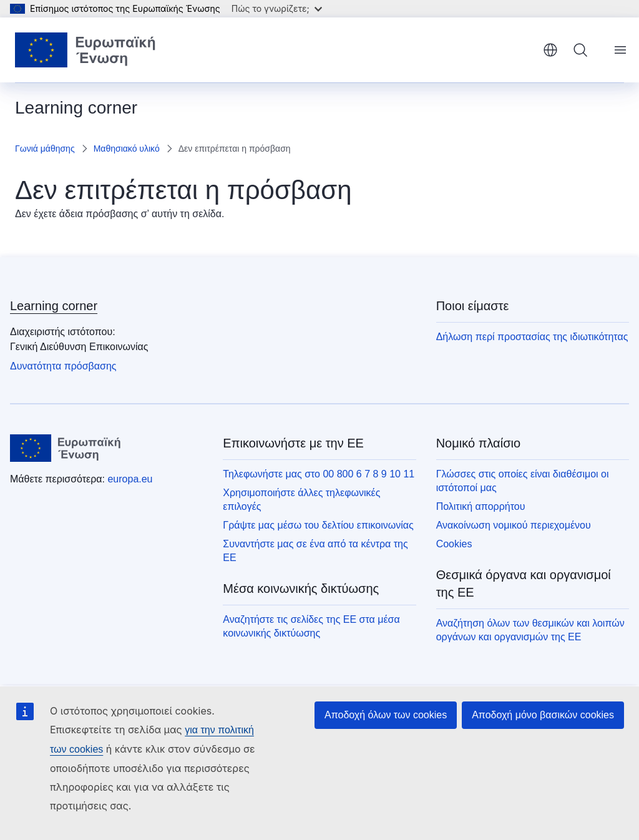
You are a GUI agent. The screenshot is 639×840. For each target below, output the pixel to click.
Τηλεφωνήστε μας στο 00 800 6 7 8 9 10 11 (319, 474)
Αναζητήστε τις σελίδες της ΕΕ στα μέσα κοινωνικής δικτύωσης (311, 626)
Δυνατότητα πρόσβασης (63, 366)
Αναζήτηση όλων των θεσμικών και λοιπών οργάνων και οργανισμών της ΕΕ (530, 630)
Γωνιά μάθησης (45, 149)
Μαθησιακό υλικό (127, 149)
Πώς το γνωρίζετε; (277, 8)
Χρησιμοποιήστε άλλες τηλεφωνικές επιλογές (301, 500)
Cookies (454, 544)
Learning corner (54, 306)
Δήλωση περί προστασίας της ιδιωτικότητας (532, 337)
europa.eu (130, 479)
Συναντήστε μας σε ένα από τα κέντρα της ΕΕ (315, 551)
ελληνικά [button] (550, 50)
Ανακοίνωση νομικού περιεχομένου (514, 525)
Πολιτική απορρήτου (481, 506)
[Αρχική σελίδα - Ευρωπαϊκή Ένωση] (85, 50)
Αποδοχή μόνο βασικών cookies (543, 715)
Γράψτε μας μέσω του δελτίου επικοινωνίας (318, 525)
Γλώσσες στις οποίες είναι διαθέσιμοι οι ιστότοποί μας (523, 481)
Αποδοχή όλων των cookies (386, 715)
